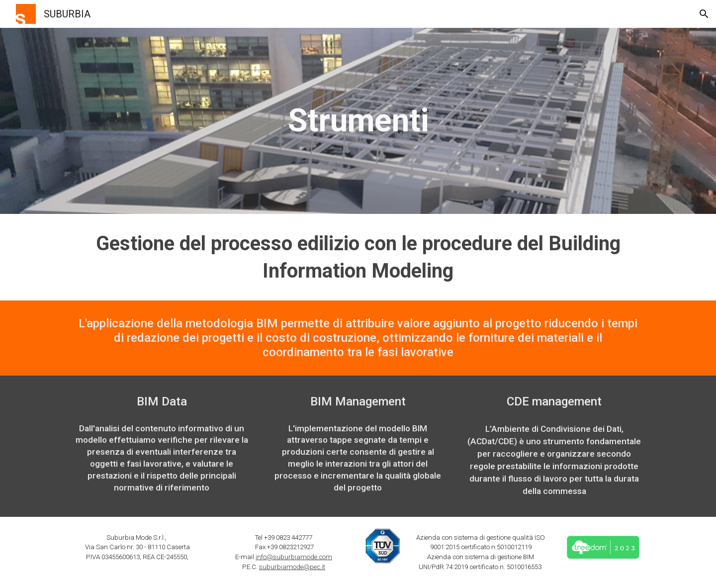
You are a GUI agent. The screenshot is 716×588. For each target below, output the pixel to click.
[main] (358, 121)
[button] (704, 14)
